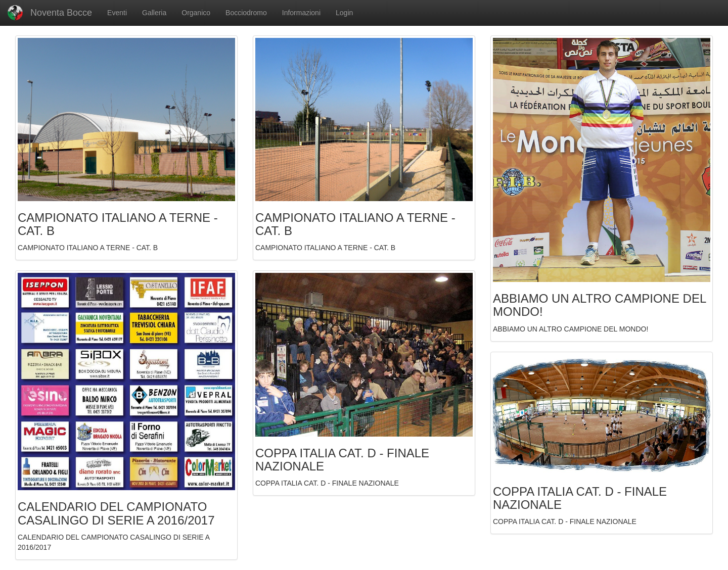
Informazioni (301, 13)
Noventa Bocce (50, 13)
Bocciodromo (246, 13)
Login (344, 13)
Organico (196, 13)
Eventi (117, 13)
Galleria (154, 13)
